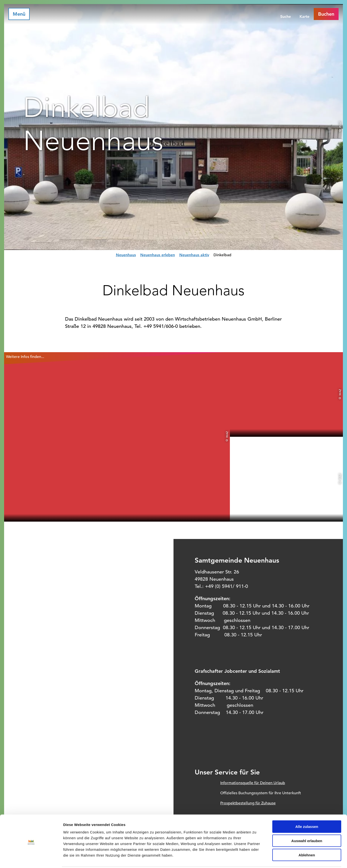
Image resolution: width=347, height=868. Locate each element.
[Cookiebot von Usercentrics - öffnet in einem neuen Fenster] (31, 859)
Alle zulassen (307, 809)
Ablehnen (307, 837)
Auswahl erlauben (307, 823)
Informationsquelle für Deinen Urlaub (253, 783)
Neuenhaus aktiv (194, 255)
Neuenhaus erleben (158, 255)
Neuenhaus (126, 255)
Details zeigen (256, 858)
